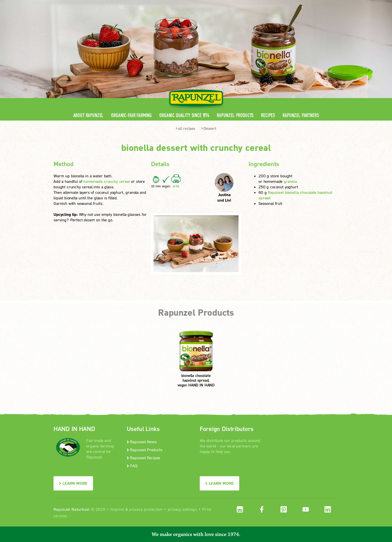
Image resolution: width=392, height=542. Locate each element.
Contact (296, 4)
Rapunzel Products (235, 115)
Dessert (209, 128)
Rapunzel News (142, 442)
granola (290, 181)
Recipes (268, 115)
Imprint (117, 509)
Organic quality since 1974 (184, 115)
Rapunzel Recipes (144, 458)
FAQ (132, 466)
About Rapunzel (88, 115)
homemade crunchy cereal (106, 181)
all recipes (185, 128)
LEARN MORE (73, 483)
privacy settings (182, 509)
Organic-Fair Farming (131, 115)
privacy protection (146, 509)
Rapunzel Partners (301, 115)
